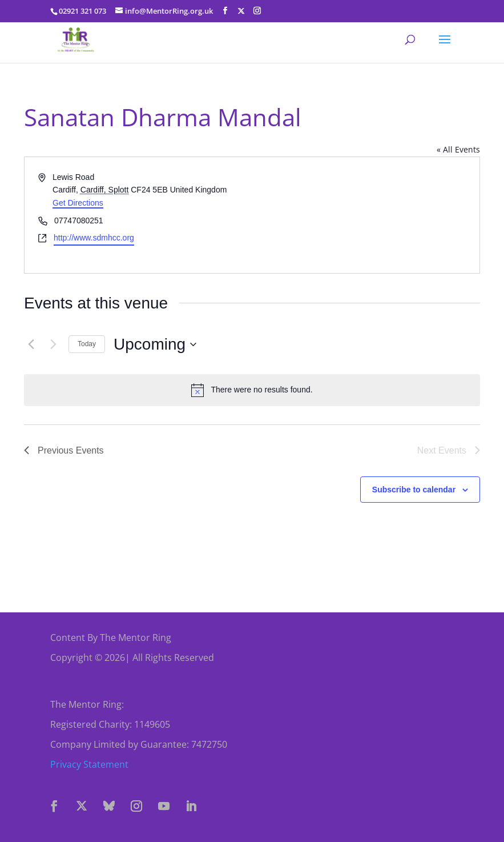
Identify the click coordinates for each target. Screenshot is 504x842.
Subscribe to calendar (414, 490)
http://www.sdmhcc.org (94, 238)
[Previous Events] (31, 344)
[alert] (252, 390)
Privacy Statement (89, 764)
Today (87, 344)
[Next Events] (53, 344)
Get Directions (78, 203)
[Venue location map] (365, 215)
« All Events (458, 149)
